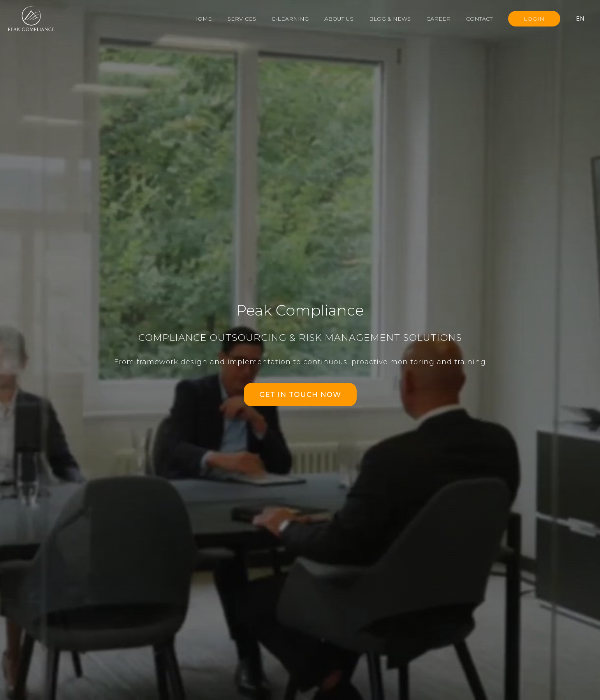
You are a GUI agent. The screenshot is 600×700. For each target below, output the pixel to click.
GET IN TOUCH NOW (300, 395)
